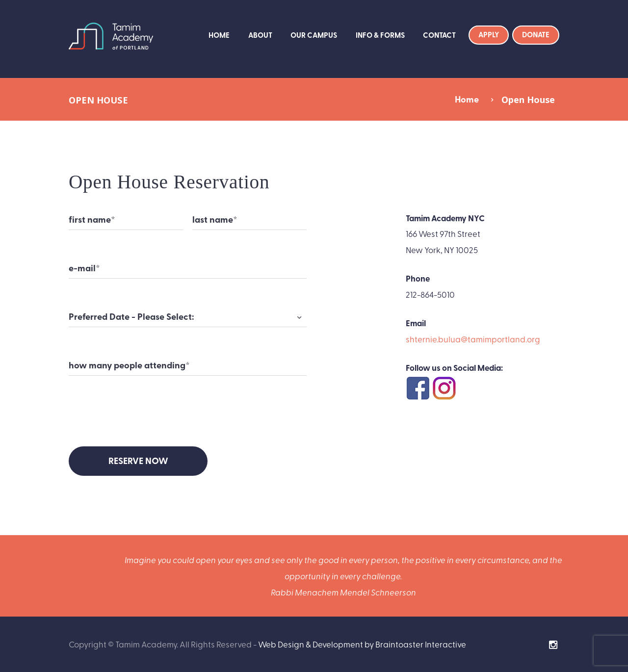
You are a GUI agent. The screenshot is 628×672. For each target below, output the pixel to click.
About (260, 35)
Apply (489, 34)
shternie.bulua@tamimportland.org (473, 339)
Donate (536, 34)
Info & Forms (380, 35)
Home (219, 35)
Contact (439, 35)
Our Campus (314, 35)
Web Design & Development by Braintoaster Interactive (362, 644)
